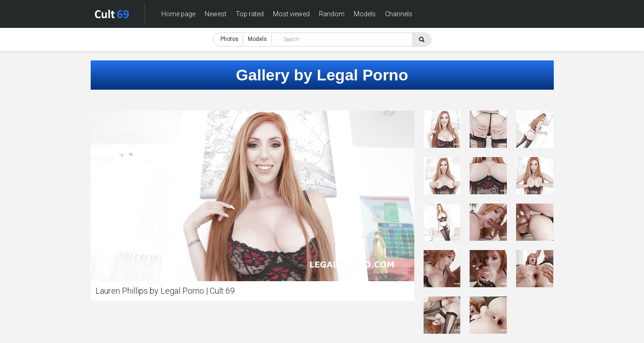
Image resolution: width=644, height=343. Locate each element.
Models (365, 14)
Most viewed (291, 14)
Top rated (250, 14)
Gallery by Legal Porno (322, 75)
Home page (178, 14)
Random (332, 14)
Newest (216, 14)
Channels (399, 14)
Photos (229, 39)
